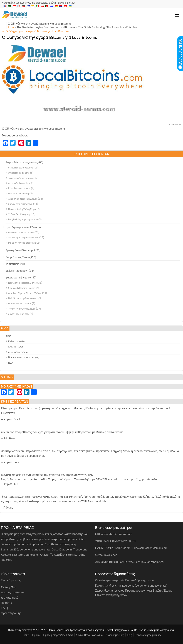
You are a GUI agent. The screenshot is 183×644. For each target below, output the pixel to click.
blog (8, 336)
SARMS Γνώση (16, 347)
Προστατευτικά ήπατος (20, 303)
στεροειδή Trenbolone (19, 183)
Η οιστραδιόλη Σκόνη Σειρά (22, 209)
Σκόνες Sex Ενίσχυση (19, 214)
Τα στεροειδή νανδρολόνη (21, 178)
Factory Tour (9, 587)
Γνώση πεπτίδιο (16, 341)
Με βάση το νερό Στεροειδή (22, 243)
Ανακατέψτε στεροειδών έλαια (23, 237)
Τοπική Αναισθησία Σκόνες (22, 309)
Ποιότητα (7, 603)
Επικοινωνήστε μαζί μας (148, 635)
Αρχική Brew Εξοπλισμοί (20, 250)
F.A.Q (4, 608)
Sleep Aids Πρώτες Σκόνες (22, 288)
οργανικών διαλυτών (19, 314)
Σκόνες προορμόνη (17, 271)
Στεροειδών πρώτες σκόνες (22, 162)
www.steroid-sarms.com (117, 534)
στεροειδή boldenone (19, 173)
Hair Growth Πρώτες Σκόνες (23, 298)
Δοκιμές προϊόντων (13, 592)
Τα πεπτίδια (12, 264)
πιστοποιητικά (10, 597)
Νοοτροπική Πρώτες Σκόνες (22, 283)
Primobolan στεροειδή (19, 188)
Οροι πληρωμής (11, 613)
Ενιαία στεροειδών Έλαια (21, 232)
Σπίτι (11, 27)
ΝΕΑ (11, 363)
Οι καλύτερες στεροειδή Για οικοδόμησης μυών (124, 580)
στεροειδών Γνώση (18, 352)
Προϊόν (36, 635)
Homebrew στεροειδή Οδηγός (24, 357)
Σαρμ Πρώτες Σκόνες (18, 257)
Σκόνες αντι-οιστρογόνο (20, 204)
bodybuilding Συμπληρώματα (23, 219)
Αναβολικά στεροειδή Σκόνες (23, 199)
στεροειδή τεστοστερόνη (21, 168)
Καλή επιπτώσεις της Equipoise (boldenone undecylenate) (131, 585)
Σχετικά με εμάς (115, 635)
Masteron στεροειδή (18, 194)
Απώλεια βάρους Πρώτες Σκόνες (25, 293)
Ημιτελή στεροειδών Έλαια (21, 227)
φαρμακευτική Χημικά (18, 277)
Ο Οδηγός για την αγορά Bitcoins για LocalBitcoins (35, 31)
